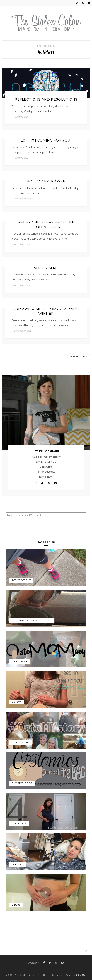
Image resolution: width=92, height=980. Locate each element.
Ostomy (17, 702)
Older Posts (79, 357)
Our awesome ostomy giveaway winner (46, 311)
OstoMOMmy (20, 661)
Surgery (17, 864)
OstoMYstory (21, 743)
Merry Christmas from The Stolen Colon (46, 225)
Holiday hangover (46, 181)
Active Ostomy (21, 580)
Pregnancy (19, 824)
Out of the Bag (22, 783)
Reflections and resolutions (46, 99)
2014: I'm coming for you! (46, 140)
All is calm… (46, 268)
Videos (16, 905)
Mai (84, 975)
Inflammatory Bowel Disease (31, 621)
